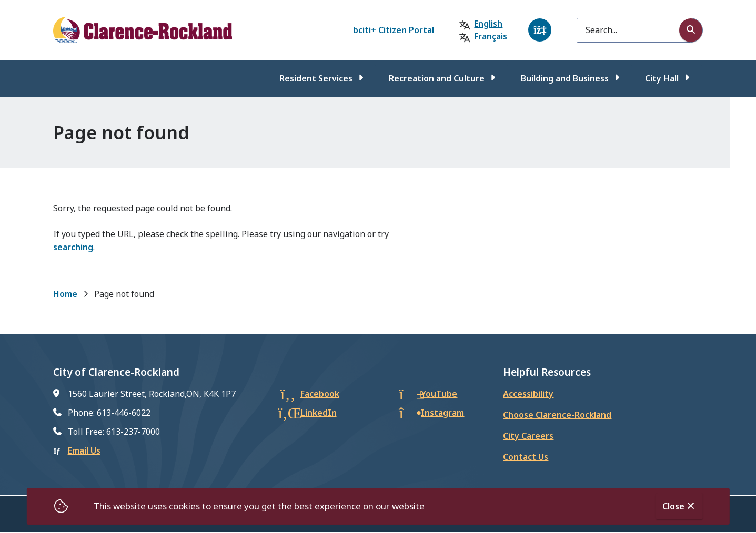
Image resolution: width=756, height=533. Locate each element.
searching (73, 247)
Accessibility (528, 394)
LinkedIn (319, 413)
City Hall (662, 78)
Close (673, 506)
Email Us (84, 450)
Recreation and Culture (437, 78)
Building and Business (565, 78)
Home (65, 294)
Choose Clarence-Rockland (557, 415)
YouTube (439, 394)
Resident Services (316, 78)
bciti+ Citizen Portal (394, 30)
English (488, 24)
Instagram (442, 413)
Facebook (320, 394)
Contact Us (526, 457)
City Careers (528, 436)
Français (491, 36)
